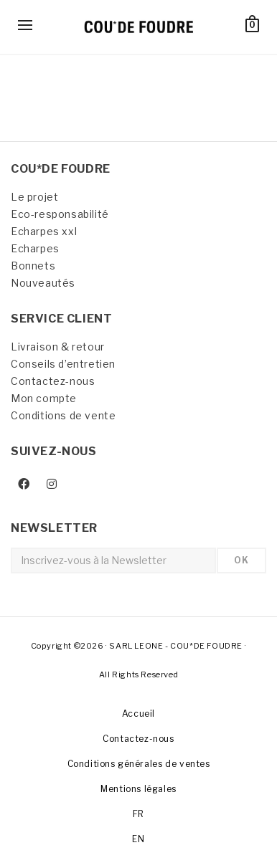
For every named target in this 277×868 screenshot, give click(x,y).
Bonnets (33, 266)
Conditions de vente (63, 415)
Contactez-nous (53, 381)
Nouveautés (43, 283)
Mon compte (44, 398)
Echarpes (35, 248)
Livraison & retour (58, 347)
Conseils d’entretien (63, 364)
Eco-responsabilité (60, 214)
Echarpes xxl (44, 231)
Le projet (34, 197)
